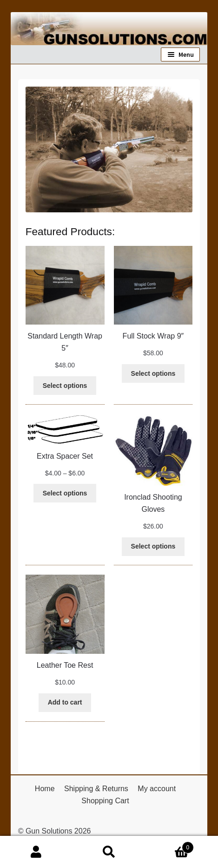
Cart (170, 846)
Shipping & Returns (96, 789)
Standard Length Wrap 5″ (65, 342)
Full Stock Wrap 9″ (153, 336)
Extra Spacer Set (65, 456)
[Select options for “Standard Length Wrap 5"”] (65, 386)
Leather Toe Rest (65, 665)
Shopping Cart (105, 801)
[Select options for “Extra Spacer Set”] (65, 493)
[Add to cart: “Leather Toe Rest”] (65, 703)
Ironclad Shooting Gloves (153, 503)
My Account (36, 852)
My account (157, 789)
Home (45, 789)
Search (109, 852)
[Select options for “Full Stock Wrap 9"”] (153, 373)
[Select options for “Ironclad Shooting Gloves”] (153, 547)
